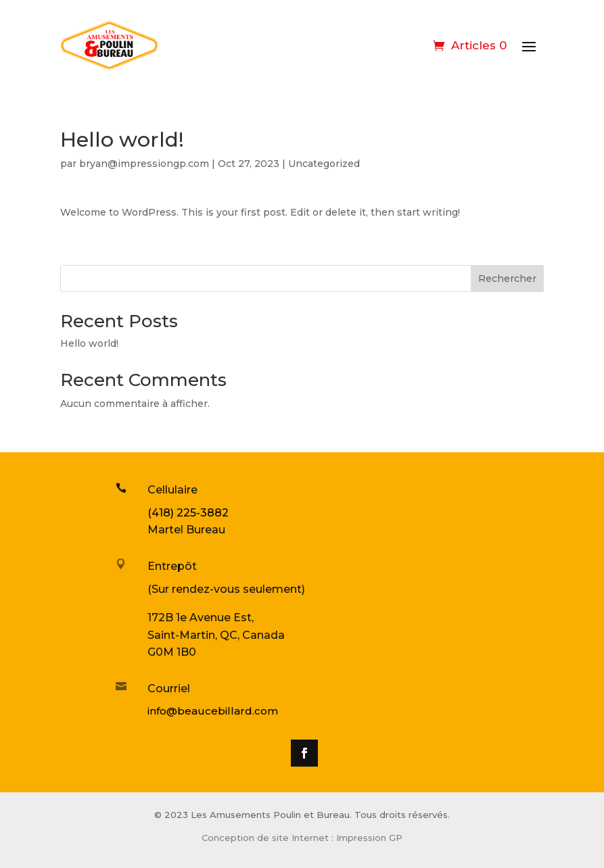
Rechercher (507, 279)
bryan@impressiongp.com (144, 164)
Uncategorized (324, 164)
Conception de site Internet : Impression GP (302, 838)
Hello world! (89, 343)
